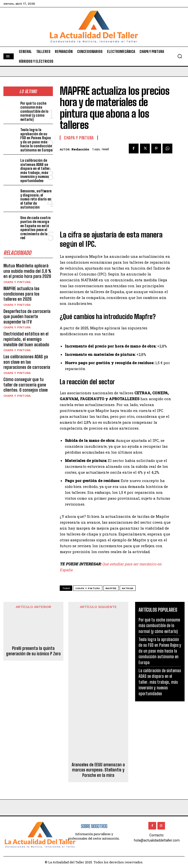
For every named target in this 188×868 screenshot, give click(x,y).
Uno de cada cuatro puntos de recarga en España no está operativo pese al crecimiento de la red (35, 228)
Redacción (80, 149)
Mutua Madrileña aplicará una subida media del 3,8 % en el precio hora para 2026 (27, 271)
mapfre (111, 588)
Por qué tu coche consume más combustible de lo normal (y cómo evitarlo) (34, 111)
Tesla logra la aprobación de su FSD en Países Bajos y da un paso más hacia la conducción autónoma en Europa (36, 140)
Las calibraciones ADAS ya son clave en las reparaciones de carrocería (27, 362)
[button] (180, 56)
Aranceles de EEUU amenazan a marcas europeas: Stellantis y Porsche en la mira (98, 770)
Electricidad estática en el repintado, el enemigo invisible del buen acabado (26, 339)
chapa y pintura (88, 588)
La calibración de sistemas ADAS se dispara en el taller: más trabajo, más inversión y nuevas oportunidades (35, 170)
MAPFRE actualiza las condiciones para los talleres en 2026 (21, 294)
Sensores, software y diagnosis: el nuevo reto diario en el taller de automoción (36, 199)
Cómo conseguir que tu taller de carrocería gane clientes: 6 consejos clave (26, 385)
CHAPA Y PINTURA (17, 282)
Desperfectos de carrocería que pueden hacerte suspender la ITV (27, 316)
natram (128, 588)
